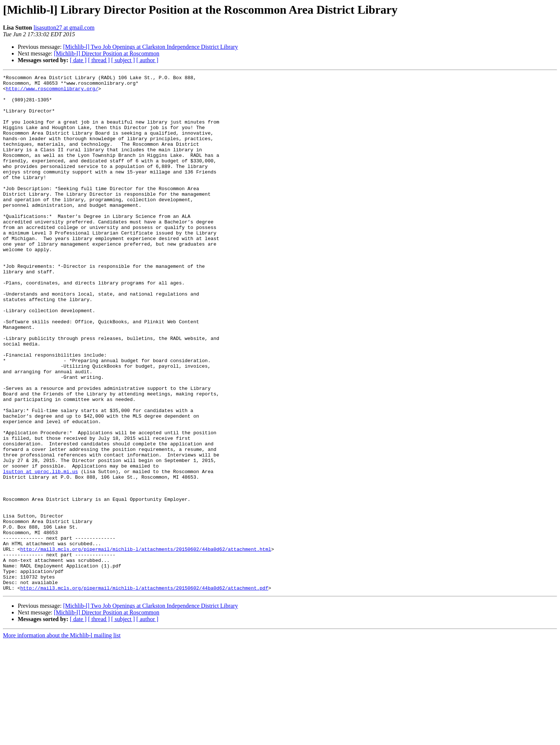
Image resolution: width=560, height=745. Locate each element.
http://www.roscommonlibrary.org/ (52, 92)
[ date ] (78, 60)
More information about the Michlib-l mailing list (62, 739)
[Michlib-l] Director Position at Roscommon (107, 53)
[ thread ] (99, 60)
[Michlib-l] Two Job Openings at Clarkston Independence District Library (151, 47)
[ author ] (147, 60)
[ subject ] (123, 60)
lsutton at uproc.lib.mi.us (40, 551)
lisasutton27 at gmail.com (64, 28)
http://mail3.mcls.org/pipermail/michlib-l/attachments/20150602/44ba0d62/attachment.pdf (144, 691)
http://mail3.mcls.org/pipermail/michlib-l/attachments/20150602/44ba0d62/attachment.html (146, 644)
